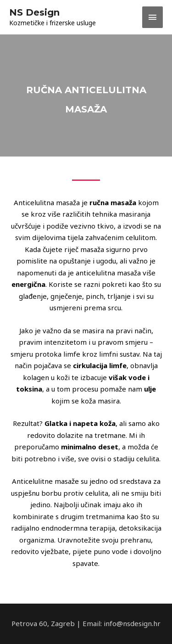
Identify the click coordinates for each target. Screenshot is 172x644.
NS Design (34, 12)
